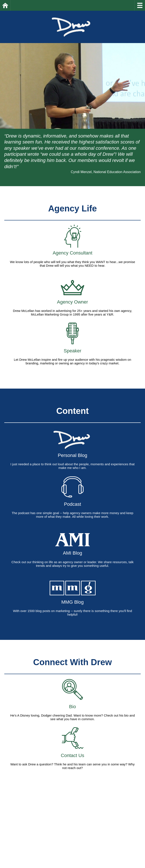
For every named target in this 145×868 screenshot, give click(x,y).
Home (11, 5)
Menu (140, 5)
